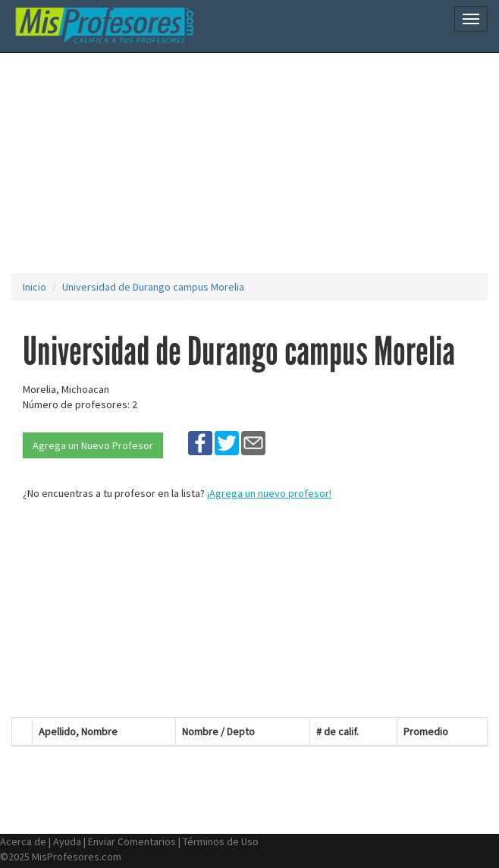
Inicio (35, 287)
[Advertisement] (255, 163)
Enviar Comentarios (132, 841)
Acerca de (23, 841)
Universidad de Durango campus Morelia (153, 287)
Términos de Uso (221, 841)
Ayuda (67, 841)
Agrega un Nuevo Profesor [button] (93, 445)
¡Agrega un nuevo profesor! (269, 493)
